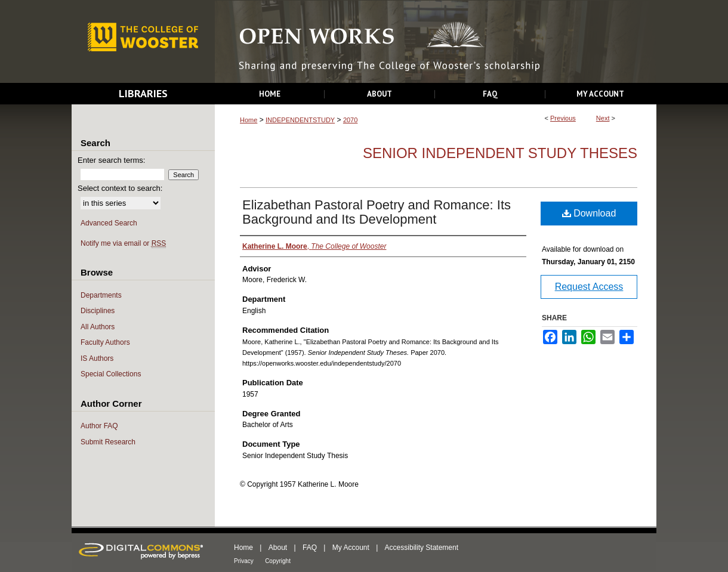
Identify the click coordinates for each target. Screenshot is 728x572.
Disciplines (98, 311)
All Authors (98, 327)
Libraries (143, 93)
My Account (351, 548)
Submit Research (108, 442)
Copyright (278, 561)
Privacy (244, 561)
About (278, 548)
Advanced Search (109, 223)
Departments (101, 295)
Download (589, 213)
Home (249, 120)
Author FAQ (99, 426)
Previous (563, 118)
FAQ (310, 548)
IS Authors (97, 358)
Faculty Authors (105, 342)
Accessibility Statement (422, 548)
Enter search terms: (111, 160)
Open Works (436, 42)
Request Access (589, 287)
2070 (350, 120)
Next (603, 118)
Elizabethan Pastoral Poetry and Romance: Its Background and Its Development (377, 212)
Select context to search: (120, 188)
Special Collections (111, 374)
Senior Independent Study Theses (500, 153)
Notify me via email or (123, 244)
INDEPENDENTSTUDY (300, 120)
